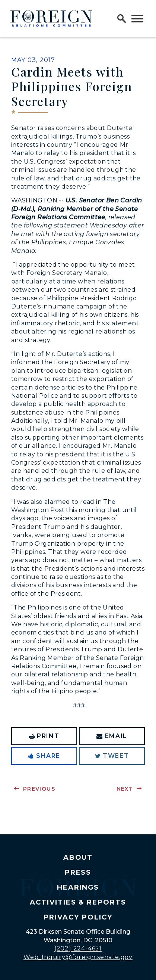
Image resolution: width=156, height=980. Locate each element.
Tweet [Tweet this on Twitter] (112, 756)
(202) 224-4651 (78, 948)
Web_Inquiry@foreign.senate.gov (78, 957)
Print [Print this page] (44, 736)
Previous (39, 789)
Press (78, 872)
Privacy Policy (78, 917)
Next (125, 789)
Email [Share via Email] (112, 736)
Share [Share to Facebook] (44, 756)
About (78, 857)
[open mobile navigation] (137, 19)
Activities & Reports (78, 902)
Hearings (78, 887)
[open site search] (122, 19)
